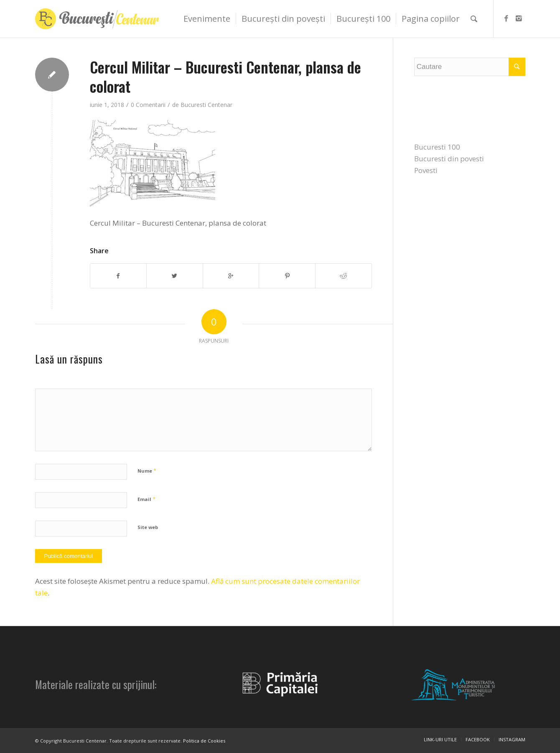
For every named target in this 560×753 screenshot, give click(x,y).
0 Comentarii (148, 105)
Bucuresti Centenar (206, 105)
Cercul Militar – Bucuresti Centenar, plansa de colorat (225, 76)
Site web (148, 527)
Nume (147, 471)
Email (146, 499)
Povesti (426, 170)
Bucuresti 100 (437, 147)
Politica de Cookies (204, 741)
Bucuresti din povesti (449, 159)
